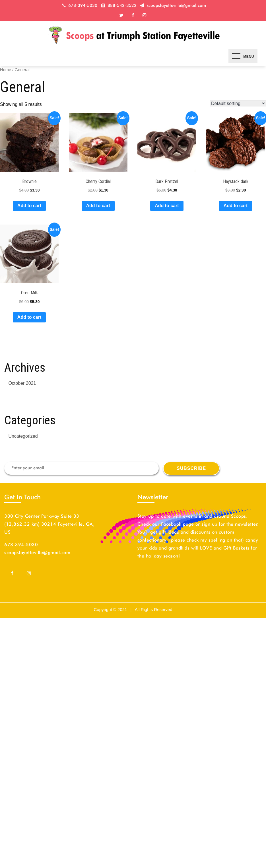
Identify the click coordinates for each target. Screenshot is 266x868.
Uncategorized (23, 436)
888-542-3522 (119, 5)
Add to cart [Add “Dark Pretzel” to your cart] (167, 206)
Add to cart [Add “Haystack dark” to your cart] (236, 206)
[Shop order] (238, 103)
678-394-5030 (80, 5)
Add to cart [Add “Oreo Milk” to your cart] (29, 317)
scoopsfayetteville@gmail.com (173, 5)
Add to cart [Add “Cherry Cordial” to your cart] (98, 206)
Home (6, 70)
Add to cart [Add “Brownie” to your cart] (29, 206)
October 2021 (22, 383)
